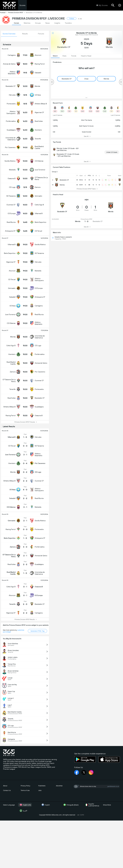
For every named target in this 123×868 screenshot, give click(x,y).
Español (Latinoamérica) (92, 805)
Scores (22, 5)
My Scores (102, 5)
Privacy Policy (25, 786)
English (45, 805)
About (5, 786)
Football (4, 12)
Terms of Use (25, 790)
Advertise (59, 786)
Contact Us (7, 790)
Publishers (42, 786)
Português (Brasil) (71, 805)
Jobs (40, 790)
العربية (23, 811)
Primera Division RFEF (17, 12)
